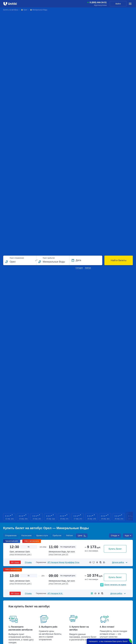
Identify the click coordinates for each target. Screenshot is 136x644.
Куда (127, 536)
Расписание (26, 536)
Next (132, 517)
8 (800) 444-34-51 (98, 3)
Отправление (11, 536)
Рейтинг (70, 536)
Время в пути (42, 536)
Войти (118, 4)
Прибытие (57, 536)
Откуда (114, 536)
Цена (80, 536)
